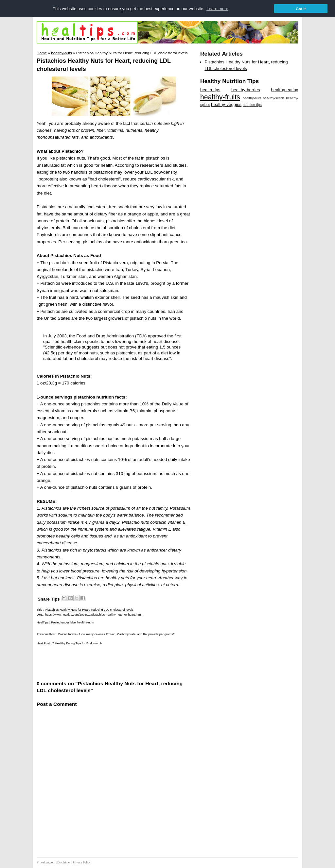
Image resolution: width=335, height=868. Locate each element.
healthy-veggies (226, 104)
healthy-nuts (86, 622)
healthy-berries (246, 90)
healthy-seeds (274, 98)
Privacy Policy (81, 862)
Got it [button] (301, 9)
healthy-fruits (220, 97)
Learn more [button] (217, 9)
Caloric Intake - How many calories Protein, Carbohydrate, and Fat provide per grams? (116, 634)
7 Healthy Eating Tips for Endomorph (77, 643)
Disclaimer (64, 862)
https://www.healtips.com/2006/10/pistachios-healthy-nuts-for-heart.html (93, 615)
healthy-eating (285, 90)
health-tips (210, 90)
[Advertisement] (113, 663)
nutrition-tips (252, 105)
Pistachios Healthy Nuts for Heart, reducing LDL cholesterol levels (89, 610)
